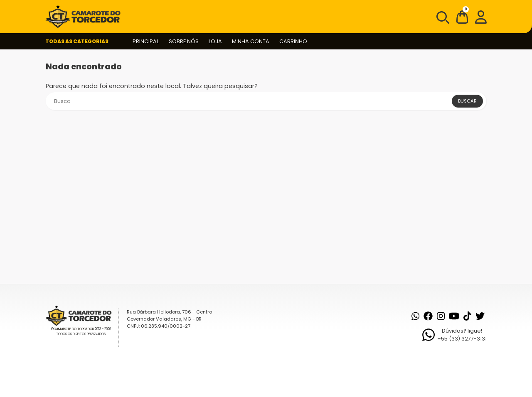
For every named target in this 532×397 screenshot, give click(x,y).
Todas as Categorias (77, 41)
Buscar (467, 101)
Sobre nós (184, 41)
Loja (215, 41)
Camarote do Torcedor (74, 329)
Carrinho (293, 41)
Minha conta (251, 41)
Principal (146, 41)
